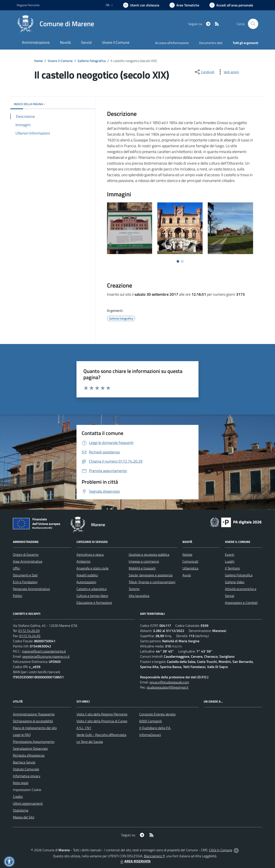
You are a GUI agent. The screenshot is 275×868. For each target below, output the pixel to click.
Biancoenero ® (154, 856)
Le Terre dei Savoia (90, 742)
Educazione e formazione (94, 603)
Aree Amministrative (28, 561)
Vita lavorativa (139, 596)
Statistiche (21, 810)
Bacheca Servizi (24, 762)
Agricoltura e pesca (90, 554)
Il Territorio (232, 568)
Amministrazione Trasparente (34, 714)
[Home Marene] (55, 24)
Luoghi (230, 561)
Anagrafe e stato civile (92, 568)
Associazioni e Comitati (241, 603)
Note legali (21, 783)
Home (38, 61)
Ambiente (83, 561)
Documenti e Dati (25, 575)
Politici (18, 596)
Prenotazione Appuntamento (34, 742)
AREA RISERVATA (135, 861)
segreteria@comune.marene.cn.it (46, 656)
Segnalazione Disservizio (30, 748)
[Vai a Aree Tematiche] (184, 5)
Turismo (134, 589)
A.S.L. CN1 (84, 728)
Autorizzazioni (86, 582)
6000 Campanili (150, 721)
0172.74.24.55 (30, 636)
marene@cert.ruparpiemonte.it (44, 651)
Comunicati (190, 561)
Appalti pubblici (87, 575)
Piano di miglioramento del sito (35, 728)
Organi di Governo (26, 554)
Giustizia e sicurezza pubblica (149, 554)
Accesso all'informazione (172, 43)
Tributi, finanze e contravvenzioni (152, 582)
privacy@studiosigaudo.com (169, 682)
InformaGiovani (150, 735)
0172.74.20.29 (29, 631)
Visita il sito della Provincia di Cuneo (102, 721)
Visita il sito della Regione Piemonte (102, 714)
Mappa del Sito (24, 817)
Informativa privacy (27, 776)
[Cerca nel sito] (253, 24)
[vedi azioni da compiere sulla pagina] (228, 72)
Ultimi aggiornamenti (28, 803)
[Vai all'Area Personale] (231, 5)
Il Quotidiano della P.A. (155, 728)
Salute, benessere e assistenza (151, 575)
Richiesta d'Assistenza (29, 755)
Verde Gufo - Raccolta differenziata (101, 735)
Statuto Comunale (26, 769)
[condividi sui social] (204, 72)
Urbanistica (190, 568)
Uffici (16, 568)
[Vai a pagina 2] (182, 261)
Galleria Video (235, 582)
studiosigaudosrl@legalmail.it (168, 687)
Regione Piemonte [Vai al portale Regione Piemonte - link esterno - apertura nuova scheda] (28, 5)
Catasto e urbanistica (92, 589)
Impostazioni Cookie (27, 790)
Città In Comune (221, 850)
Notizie (187, 554)
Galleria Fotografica (239, 575)
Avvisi (187, 575)
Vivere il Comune (60, 61)
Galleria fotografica (92, 61)
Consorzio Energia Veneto (157, 714)
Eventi (230, 554)
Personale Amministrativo (31, 589)
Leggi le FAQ (22, 735)
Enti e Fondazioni (25, 582)
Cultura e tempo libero (92, 596)
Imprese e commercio (144, 561)
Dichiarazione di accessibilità (33, 721)
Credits (18, 797)
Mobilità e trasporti (142, 568)
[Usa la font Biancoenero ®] (141, 5)
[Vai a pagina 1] (178, 261)
